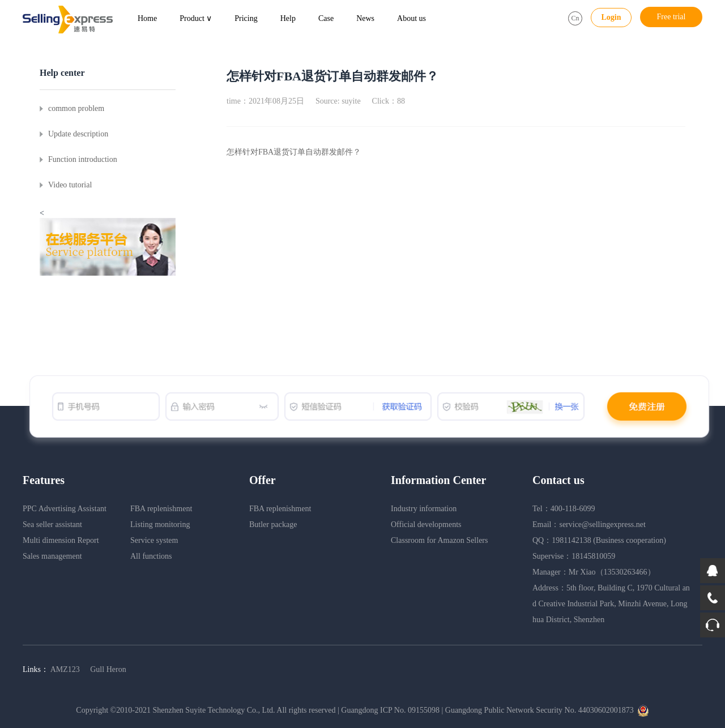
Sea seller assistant (52, 524)
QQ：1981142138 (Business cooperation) (599, 540)
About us (411, 18)
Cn (575, 18)
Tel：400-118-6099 (564, 509)
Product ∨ (196, 18)
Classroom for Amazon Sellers (439, 540)
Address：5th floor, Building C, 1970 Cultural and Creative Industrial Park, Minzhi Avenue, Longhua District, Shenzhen (611, 604)
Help (288, 18)
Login (611, 17)
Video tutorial (70, 185)
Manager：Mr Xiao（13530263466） (594, 572)
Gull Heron (108, 669)
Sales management (52, 556)
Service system (154, 540)
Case (326, 18)
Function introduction (83, 159)
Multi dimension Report (61, 540)
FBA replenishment (161, 509)
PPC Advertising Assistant (65, 509)
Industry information (424, 509)
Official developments (426, 524)
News (365, 18)
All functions (151, 556)
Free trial (671, 17)
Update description (78, 134)
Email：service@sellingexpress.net (589, 524)
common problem (76, 108)
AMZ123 (66, 669)
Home (147, 18)
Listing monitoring (160, 524)
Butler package (273, 524)
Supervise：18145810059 (574, 556)
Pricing (246, 18)
